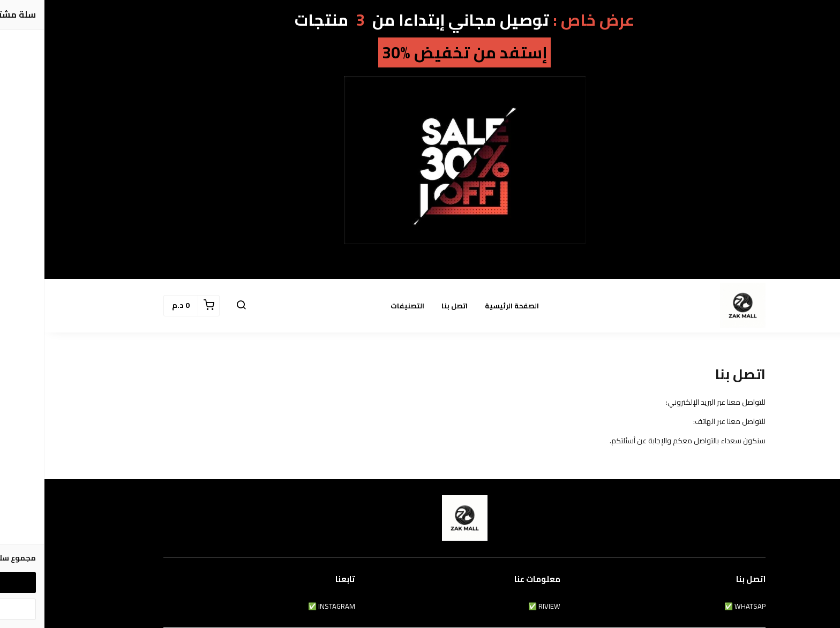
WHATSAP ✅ (700, 607)
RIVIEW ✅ (500, 607)
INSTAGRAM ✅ (287, 607)
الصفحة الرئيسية (467, 306)
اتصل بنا (410, 306)
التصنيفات (363, 306)
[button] (197, 306)
